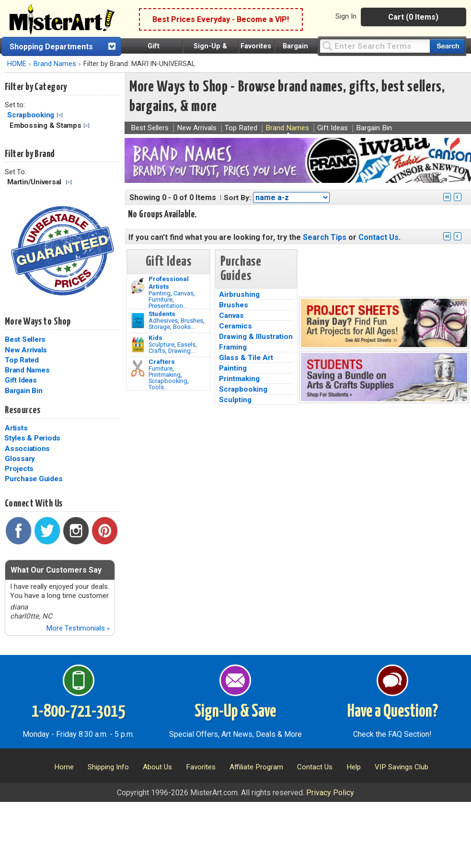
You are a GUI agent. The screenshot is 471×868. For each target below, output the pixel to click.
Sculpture (161, 344)
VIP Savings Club (402, 767)
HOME (17, 64)
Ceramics (235, 326)
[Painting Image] (138, 286)
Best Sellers (25, 339)
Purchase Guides (34, 479)
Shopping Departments (51, 47)
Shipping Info (108, 767)
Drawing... (182, 351)
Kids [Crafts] (155, 338)
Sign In (346, 16)
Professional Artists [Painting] (169, 282)
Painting (160, 293)
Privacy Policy (330, 793)
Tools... (158, 387)
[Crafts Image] (138, 345)
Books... (184, 327)
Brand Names (55, 64)
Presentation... (168, 306)
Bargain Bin (23, 391)
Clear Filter (60, 115)
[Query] (375, 46)
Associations (27, 449)
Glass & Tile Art (246, 358)
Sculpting (235, 400)
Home (64, 767)
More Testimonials (78, 628)
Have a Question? (393, 712)
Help (354, 767)
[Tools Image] (138, 369)
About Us (157, 767)
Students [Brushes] (162, 314)
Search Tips (325, 237)
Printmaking (165, 375)
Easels (186, 344)
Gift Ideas (21, 380)
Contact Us (379, 237)
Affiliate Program (256, 767)
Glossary (20, 459)
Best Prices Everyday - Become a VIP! (221, 19)
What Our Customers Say (56, 570)
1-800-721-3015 (78, 712)
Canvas (184, 293)
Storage (159, 327)
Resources (23, 410)
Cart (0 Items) (413, 17)
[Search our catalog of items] (447, 46)
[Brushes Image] (138, 321)
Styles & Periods (32, 438)
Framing (233, 347)
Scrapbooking (31, 115)
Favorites (256, 46)
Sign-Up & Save (235, 712)
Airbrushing (239, 294)
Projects (19, 469)
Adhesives (163, 321)
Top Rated (22, 360)
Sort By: (237, 198)
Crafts (157, 351)
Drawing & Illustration (256, 337)
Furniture (161, 299)
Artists (16, 428)
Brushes (192, 321)
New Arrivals (26, 350)
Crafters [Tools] (162, 361)
